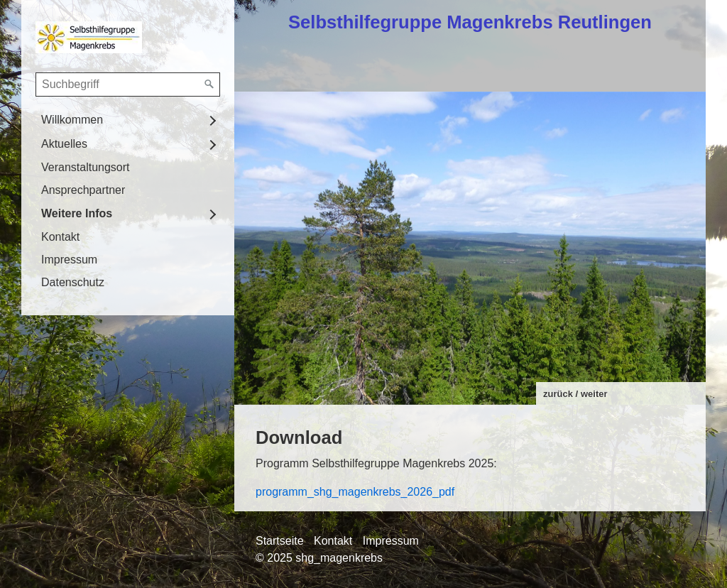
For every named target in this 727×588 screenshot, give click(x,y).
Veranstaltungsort (86, 167)
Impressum (69, 260)
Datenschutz (73, 282)
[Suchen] (209, 85)
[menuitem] (128, 120)
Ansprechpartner (83, 190)
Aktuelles (64, 144)
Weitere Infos (77, 213)
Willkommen (72, 120)
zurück (558, 394)
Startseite (280, 541)
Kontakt (60, 237)
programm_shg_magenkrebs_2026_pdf (355, 492)
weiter (594, 394)
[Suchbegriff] (128, 85)
